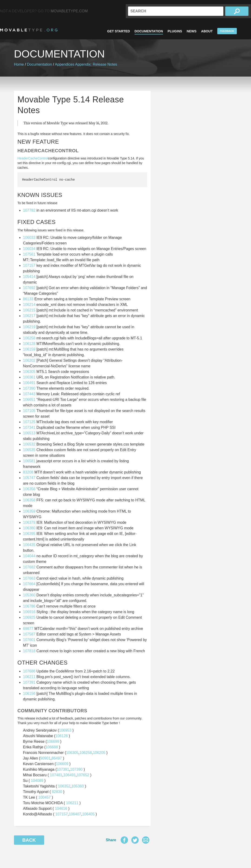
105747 (29, 478)
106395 (29, 534)
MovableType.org (29, 30)
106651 (29, 400)
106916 (29, 612)
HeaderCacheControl (33, 158)
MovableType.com (69, 11)
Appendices (65, 64)
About (207, 31)
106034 (29, 249)
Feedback (227, 31)
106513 (29, 433)
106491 (29, 383)
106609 (62, 764)
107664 (29, 584)
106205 (99, 753)
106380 (29, 528)
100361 (29, 377)
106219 (29, 327)
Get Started (119, 31)
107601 (29, 640)
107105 (29, 411)
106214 (29, 305)
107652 (83, 775)
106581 (29, 461)
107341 (29, 427)
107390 (29, 388)
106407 (75, 814)
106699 (53, 741)
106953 (65, 730)
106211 (29, 677)
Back (29, 840)
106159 (29, 349)
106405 (88, 814)
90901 (45, 758)
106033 (29, 238)
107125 (29, 422)
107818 (29, 651)
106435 (29, 545)
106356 (29, 489)
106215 (29, 310)
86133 (28, 299)
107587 (29, 634)
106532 (29, 444)
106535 (29, 450)
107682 (29, 567)
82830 (57, 792)
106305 (29, 372)
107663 (29, 578)
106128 (29, 344)
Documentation (149, 31)
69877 (28, 629)
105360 (29, 595)
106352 (64, 786)
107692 (29, 288)
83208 (28, 472)
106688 (52, 747)
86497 (57, 758)
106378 (29, 522)
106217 (29, 316)
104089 (37, 781)
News (192, 31)
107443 (29, 394)
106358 (29, 500)
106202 (29, 360)
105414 (29, 277)
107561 (29, 254)
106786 (29, 606)
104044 (29, 556)
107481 (56, 775)
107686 (29, 671)
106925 (29, 617)
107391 (29, 682)
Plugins (175, 31)
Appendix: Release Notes (96, 64)
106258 (29, 338)
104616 (61, 809)
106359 (29, 511)
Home (19, 64)
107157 (29, 265)
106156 (29, 694)
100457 (45, 797)
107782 (29, 210)
